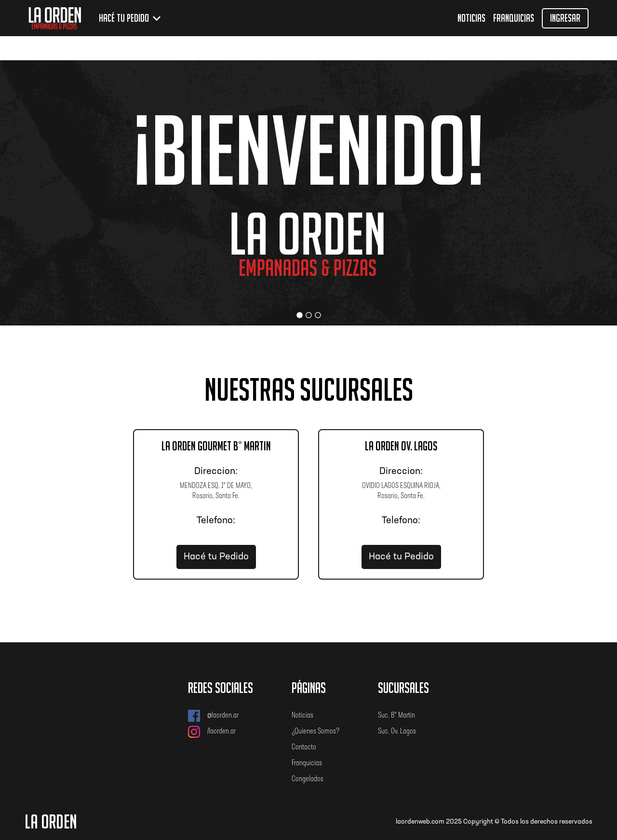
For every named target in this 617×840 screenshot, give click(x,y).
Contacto (304, 747)
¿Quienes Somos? (315, 732)
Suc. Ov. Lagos (397, 732)
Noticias (471, 18)
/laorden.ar (212, 732)
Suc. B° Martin (396, 716)
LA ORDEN (51, 822)
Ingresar (565, 18)
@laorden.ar (213, 716)
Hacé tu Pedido (216, 557)
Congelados (308, 779)
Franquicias (514, 18)
